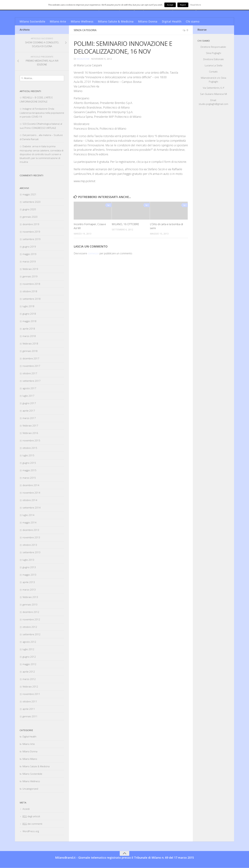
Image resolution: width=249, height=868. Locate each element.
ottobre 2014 (30, 500)
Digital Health (171, 21)
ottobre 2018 (30, 291)
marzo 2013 (29, 590)
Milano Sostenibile (32, 21)
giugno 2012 (29, 657)
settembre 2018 (32, 299)
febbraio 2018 (30, 343)
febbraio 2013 (30, 597)
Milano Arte (58, 21)
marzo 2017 (29, 418)
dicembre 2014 (31, 485)
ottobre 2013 (30, 545)
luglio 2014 (28, 515)
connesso (93, 253)
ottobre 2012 (30, 627)
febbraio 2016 (30, 433)
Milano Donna (148, 21)
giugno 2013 (29, 567)
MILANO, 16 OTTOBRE (125, 224)
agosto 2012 (29, 642)
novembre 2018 (31, 284)
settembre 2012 (32, 634)
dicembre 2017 (31, 358)
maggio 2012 (29, 664)
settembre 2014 (32, 508)
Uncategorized (30, 789)
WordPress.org (31, 831)
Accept (170, 5)
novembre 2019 (31, 232)
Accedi (26, 809)
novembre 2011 (31, 694)
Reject (183, 5)
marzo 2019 (29, 261)
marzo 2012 (29, 679)
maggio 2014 (29, 522)
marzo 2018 (29, 336)
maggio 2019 (29, 254)
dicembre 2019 (31, 224)
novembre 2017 (31, 366)
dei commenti (32, 824)
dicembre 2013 (31, 530)
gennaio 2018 (30, 351)
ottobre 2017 (30, 373)
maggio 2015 (29, 470)
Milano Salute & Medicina (116, 21)
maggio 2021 (29, 194)
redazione (83, 59)
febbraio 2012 (30, 686)
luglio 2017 (28, 396)
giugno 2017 (29, 403)
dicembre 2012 (31, 612)
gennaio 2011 (30, 716)
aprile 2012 (29, 672)
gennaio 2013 (30, 604)
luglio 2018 (28, 306)
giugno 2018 (29, 314)
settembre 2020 (32, 202)
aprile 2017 (29, 411)
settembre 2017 (32, 381)
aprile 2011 (29, 709)
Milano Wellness (82, 21)
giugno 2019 (29, 247)
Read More (196, 5)
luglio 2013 (28, 560)
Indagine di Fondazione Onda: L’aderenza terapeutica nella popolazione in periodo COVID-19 (42, 113)
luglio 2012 (28, 649)
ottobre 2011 (30, 701)
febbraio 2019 (30, 269)
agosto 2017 (29, 388)
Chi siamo (192, 21)
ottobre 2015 (30, 448)
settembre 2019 (32, 239)
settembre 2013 (32, 552)
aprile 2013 (29, 582)
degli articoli (31, 816)
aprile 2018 (29, 329)
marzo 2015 (29, 478)
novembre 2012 (31, 619)
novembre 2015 (31, 440)
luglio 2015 (28, 455)
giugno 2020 (29, 209)
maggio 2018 (29, 321)
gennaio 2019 (30, 276)
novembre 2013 (31, 537)
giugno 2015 (29, 463)
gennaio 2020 (30, 217)
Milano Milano (30, 759)
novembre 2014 (31, 493)
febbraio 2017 (30, 426)
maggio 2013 (29, 575)
